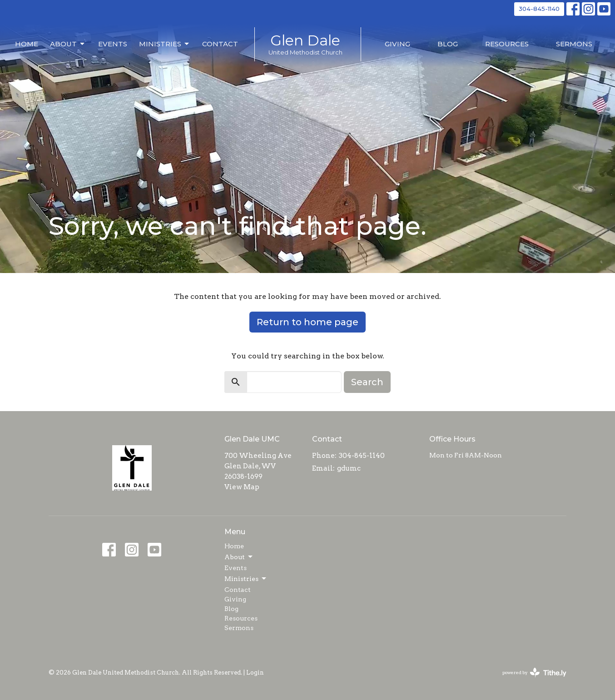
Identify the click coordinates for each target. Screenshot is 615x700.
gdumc (349, 468)
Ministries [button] (246, 579)
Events (113, 44)
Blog (448, 44)
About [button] (239, 557)
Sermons (574, 44)
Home (27, 44)
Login (255, 673)
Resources (507, 44)
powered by (534, 673)
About (68, 44)
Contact (220, 44)
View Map (242, 487)
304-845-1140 (539, 9)
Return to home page (307, 322)
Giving (397, 44)
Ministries (165, 44)
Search (367, 382)
